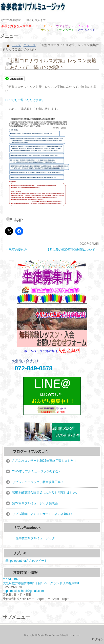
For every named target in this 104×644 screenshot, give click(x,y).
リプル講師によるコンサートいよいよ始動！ (43, 514)
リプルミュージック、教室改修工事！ (38, 482)
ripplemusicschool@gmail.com (23, 591)
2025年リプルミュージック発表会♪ (36, 471)
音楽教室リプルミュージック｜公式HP (52, 8)
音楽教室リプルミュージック (35, 538)
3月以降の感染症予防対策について (73, 250)
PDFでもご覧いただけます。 (25, 100)
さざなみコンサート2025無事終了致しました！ (44, 461)
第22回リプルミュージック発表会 (35, 503)
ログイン (98, 639)
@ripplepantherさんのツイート (26, 561)
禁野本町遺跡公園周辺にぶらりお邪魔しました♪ (45, 493)
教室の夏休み (16, 250)
